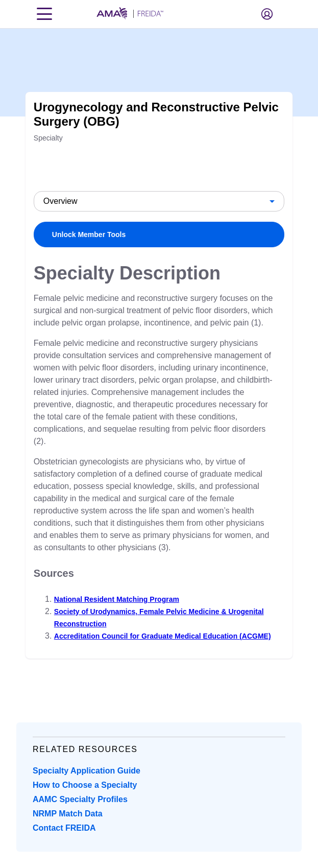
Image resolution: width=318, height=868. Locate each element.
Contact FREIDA (64, 828)
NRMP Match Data (68, 814)
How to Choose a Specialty (85, 785)
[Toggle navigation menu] (44, 14)
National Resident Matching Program (117, 599)
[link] (159, 234)
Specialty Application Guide (87, 771)
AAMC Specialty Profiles (80, 799)
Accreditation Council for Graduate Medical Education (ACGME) (163, 636)
